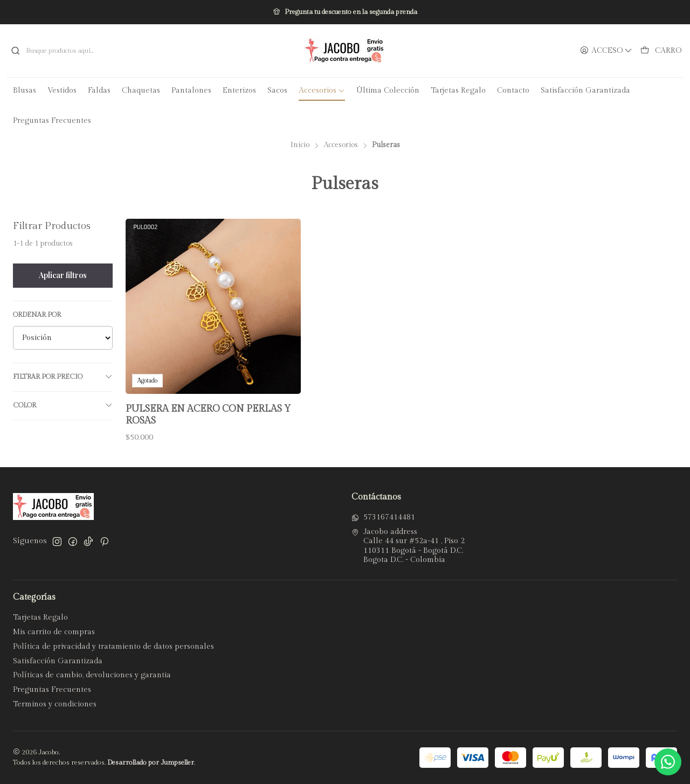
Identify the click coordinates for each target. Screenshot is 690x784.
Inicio (300, 145)
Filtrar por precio (63, 377)
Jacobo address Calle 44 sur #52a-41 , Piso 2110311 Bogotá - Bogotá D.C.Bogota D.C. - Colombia (408, 546)
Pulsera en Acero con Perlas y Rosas (208, 415)
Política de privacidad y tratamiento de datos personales (113, 647)
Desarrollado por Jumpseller (151, 763)
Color (63, 405)
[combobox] (115, 51)
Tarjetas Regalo (40, 618)
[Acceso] (606, 51)
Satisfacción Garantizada (58, 661)
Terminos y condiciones (55, 704)
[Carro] (661, 51)
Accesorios (341, 145)
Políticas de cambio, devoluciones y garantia (92, 675)
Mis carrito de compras (54, 632)
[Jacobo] (345, 51)
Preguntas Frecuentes (52, 690)
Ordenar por (37, 315)
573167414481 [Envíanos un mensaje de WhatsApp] (383, 517)
